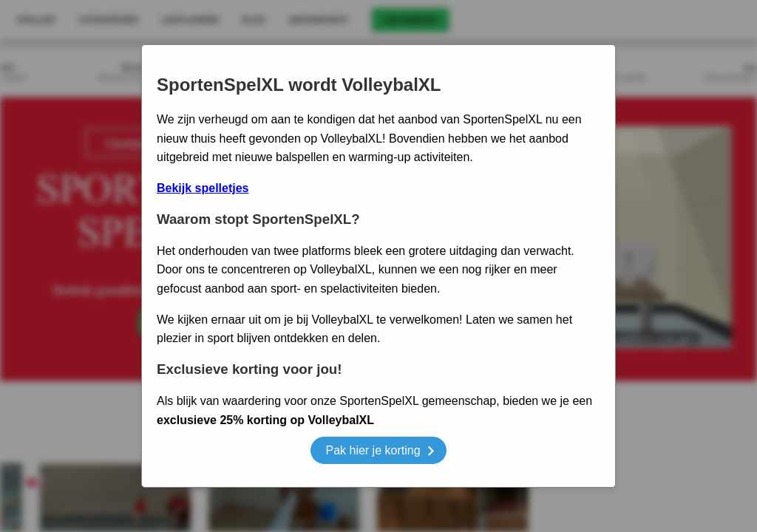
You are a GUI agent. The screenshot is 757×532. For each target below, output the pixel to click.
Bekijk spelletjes (203, 188)
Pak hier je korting (379, 453)
